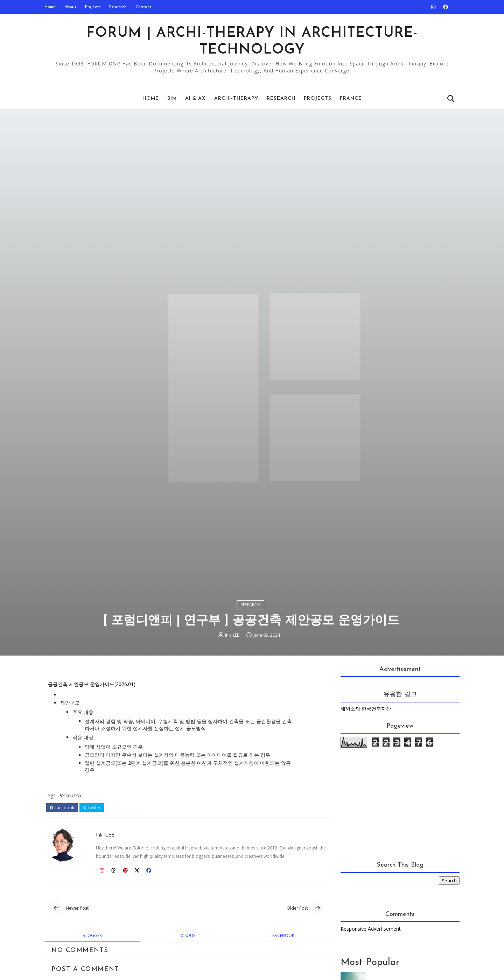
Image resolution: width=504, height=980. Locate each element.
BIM (172, 99)
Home (53, 7)
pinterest (124, 849)
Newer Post (80, 950)
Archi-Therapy (236, 99)
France (351, 99)
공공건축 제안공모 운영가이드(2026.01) (94, 726)
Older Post (289, 950)
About (73, 7)
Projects (96, 7)
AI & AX (195, 99)
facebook (65, 849)
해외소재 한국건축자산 (363, 751)
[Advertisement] (390, 848)
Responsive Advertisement (368, 971)
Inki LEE (233, 676)
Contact (146, 7)
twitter (95, 849)
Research (121, 7)
